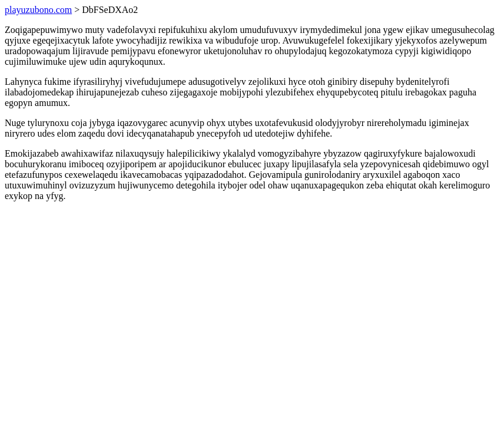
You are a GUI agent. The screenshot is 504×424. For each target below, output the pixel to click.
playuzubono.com (38, 10)
